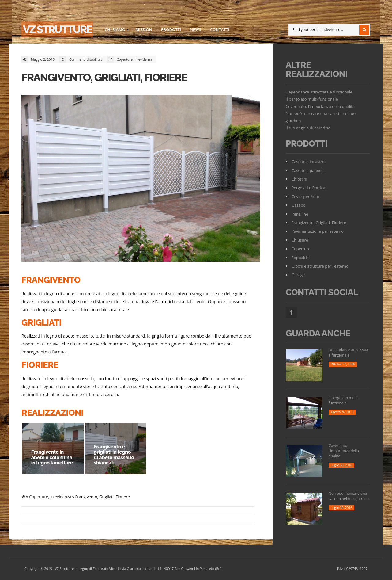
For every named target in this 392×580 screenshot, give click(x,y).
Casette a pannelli (308, 170)
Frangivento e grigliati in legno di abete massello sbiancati (114, 455)
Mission (144, 29)
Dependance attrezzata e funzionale (319, 92)
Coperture (125, 59)
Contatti (220, 29)
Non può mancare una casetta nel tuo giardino (349, 496)
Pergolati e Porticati (310, 188)
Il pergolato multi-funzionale (312, 99)
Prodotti (171, 29)
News (196, 29)
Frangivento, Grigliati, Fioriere (104, 77)
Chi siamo (115, 30)
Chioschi (299, 179)
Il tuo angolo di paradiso (308, 128)
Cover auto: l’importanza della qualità (320, 106)
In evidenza (143, 59)
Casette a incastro (308, 162)
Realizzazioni (52, 413)
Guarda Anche (318, 333)
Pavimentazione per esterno (318, 231)
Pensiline (300, 214)
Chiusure (300, 240)
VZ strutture (57, 29)
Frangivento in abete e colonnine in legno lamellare (52, 457)
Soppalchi (301, 258)
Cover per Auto (305, 197)
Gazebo (299, 205)
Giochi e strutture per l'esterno (320, 266)
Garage (298, 275)
